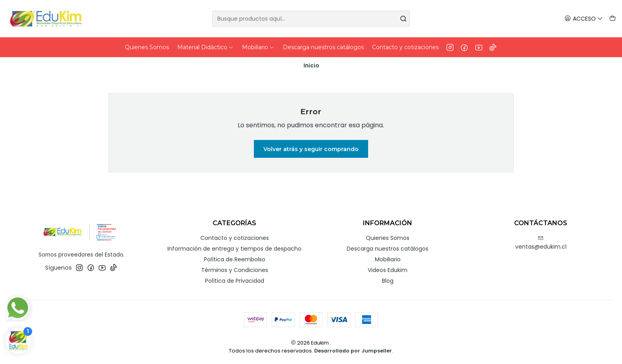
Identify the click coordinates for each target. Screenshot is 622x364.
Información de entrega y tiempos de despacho (234, 249)
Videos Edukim (388, 270)
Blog (388, 281)
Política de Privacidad (235, 281)
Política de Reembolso (235, 259)
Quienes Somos (388, 238)
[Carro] (612, 19)
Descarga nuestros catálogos (388, 249)
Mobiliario (388, 259)
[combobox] (311, 19)
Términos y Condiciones (235, 270)
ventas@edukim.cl (541, 243)
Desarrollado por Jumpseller (353, 351)
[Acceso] (584, 19)
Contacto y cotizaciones (235, 238)
